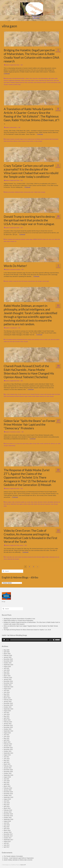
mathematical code (53, 557)
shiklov (59, 444)
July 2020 (6, 779)
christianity (10, 239)
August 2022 (7, 733)
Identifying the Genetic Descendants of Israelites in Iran (19, 619)
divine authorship (35, 340)
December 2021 (8, 748)
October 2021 (8, 751)
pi (7, 559)
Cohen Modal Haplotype (43, 79)
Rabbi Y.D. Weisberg (11, 83)
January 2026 (8, 657)
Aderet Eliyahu (13, 127)
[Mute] (54, 640)
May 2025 (6, 672)
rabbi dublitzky (50, 502)
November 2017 (8, 836)
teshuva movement (22, 141)
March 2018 (7, 830)
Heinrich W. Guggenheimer (9, 81)
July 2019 (6, 801)
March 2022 (7, 742)
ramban (5, 342)
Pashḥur (23, 81)
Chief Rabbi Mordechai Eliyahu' (18, 79)
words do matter (46, 281)
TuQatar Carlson (37, 192)
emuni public (17, 139)
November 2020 (8, 771)
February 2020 (8, 788)
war (16, 241)
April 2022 (7, 740)
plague (31, 239)
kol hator (6, 281)
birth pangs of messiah (9, 139)
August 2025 (7, 667)
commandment (18, 502)
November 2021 (8, 749)
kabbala (43, 557)
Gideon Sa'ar (20, 444)
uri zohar (36, 141)
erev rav (15, 444)
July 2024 (6, 690)
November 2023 (8, 705)
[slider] (29, 640)
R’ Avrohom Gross (25, 394)
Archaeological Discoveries (22, 340)
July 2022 (6, 735)
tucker (32, 192)
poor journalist (11, 192)
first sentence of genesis (27, 557)
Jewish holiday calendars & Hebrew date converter (18, 860)
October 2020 (8, 773)
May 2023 (6, 716)
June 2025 (7, 670)
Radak (44, 239)
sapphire (21, 504)
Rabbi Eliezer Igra (43, 81)
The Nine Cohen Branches (52, 83)
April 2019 (7, 806)
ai (5, 340)
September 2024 (8, 687)
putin (49, 340)
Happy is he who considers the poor (27, 139)
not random (45, 340)
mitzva (32, 502)
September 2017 (8, 840)
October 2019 (8, 795)
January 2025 (8, 679)
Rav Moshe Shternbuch (19, 396)
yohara (5, 506)
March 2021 (7, 764)
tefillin (32, 504)
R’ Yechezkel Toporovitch (35, 394)
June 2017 (7, 845)
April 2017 (7, 847)
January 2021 (8, 768)
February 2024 (8, 700)
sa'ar (56, 444)
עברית (4, 602)
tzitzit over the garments (45, 504)
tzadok (59, 83)
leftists (38, 444)
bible (11, 557)
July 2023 (6, 713)
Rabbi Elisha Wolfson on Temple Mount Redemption (18, 620)
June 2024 (7, 692)
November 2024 (8, 683)
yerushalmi (15, 85)
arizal (6, 502)
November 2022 (8, 727)
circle (13, 557)
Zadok (19, 85)
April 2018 (7, 829)
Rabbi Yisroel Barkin (56, 394)
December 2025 (8, 659)
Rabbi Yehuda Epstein (54, 139)
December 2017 (8, 834)
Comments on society (15, 270)
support (26, 396)
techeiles (30, 396)
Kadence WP (23, 865)
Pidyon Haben (28, 81)
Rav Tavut (19, 281)
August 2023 (7, 711)
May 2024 (6, 694)
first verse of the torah (37, 557)
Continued (7, 74)
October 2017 (8, 838)
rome (53, 239)
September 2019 (8, 797)
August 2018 (7, 821)
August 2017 (7, 841)
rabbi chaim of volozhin (42, 502)
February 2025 (8, 678)
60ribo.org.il (36, 18)
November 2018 (8, 816)
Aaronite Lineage (8, 79)
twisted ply (42, 396)
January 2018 (8, 832)
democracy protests (9, 444)
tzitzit (39, 504)
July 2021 (6, 757)
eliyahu (53, 79)
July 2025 (6, 668)
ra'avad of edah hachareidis (46, 394)
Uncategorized (13, 328)
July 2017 (6, 843)
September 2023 (8, 709)
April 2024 (7, 696)
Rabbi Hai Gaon (50, 81)
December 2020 (8, 770)
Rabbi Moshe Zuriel (15, 504)
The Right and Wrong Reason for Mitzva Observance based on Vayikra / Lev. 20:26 (27, 630)
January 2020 (8, 790)
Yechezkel (10, 85)
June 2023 (7, 714)
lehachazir (23, 239)
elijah (50, 79)
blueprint (30, 340)
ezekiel (56, 79)
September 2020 (8, 775)
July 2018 (6, 823)
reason (50, 239)
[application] (32, 640)
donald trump (18, 239)
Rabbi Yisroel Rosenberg (9, 396)
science (21, 545)
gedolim (23, 502)
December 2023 (8, 703)
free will (41, 340)
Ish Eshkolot (38, 139)
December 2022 (8, 725)
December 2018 (8, 814)
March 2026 (7, 654)
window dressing (12, 446)
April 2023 (7, 718)
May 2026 (6, 650)
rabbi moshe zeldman (55, 340)
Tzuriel (52, 504)
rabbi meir (8, 504)
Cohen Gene (35, 79)
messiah (27, 239)
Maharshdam (18, 81)
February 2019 (8, 810)
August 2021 (7, 755)
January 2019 (8, 812)
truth (36, 281)
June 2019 (7, 803)
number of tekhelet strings (12, 394)
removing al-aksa (27, 192)
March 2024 (7, 698)
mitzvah (35, 502)
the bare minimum (30, 141)
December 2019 (8, 792)
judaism (31, 444)
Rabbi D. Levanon (35, 81)
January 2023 (8, 724)
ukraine (22, 342)
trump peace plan (31, 281)
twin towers (18, 342)
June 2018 (7, 825)
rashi (47, 239)
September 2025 (8, 665)
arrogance (9, 502)
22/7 (6, 557)
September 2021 (8, 753)
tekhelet (37, 396)
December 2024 (8, 681)
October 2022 (8, 729)
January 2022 (8, 746)
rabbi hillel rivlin (47, 444)
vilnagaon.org (36, 16)
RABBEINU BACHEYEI (38, 239)
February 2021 (8, 766)
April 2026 (7, 652)
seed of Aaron (31, 83)
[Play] (4, 640)
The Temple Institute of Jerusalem (13, 856)
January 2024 (8, 702)
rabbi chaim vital (11, 559)
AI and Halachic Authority (11, 340)
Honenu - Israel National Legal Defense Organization (19, 858)
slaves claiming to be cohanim (40, 83)
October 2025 (8, 663)
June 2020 (7, 781)
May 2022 (6, 738)
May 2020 (6, 783)
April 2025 (7, 674)
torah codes (12, 342)
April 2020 (7, 784)
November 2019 (8, 794)
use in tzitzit (47, 396)
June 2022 (7, 737)
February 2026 (8, 655)
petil (20, 394)
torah (8, 342)
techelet (34, 396)
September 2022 (8, 731)
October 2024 (8, 685)
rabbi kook (53, 444)
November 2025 (8, 661)
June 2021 (7, 759)
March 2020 (7, 786)
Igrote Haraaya (26, 444)
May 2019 (6, 805)
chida (13, 502)
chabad (6, 192)
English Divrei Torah (15, 65)
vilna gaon (6, 85)
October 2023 (8, 707)
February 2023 (8, 722)
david (14, 239)
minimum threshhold (45, 139)
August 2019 (7, 799)
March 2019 (7, 808)
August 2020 (7, 777)
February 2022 (8, 744)
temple (8, 241)
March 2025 (7, 676)
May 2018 (6, 827)
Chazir (6, 239)
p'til (18, 394)
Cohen (31, 79)
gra (5, 394)
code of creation (18, 557)
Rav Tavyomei (24, 281)
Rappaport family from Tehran (21, 83)
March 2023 (7, 720)
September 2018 (8, 819)
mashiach (11, 281)
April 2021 (7, 762)
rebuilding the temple (19, 192)
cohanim (27, 79)
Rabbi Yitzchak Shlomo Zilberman (11, 141)
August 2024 (7, 689)
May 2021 (6, 760)
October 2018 (8, 818)
